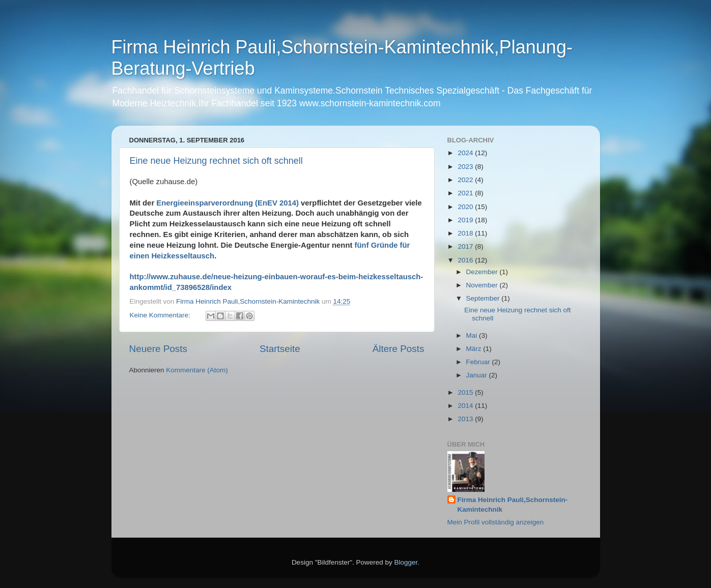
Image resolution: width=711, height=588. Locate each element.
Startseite (280, 349)
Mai (473, 335)
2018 (466, 233)
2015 (466, 392)
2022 (466, 180)
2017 (466, 246)
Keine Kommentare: (161, 315)
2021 (466, 193)
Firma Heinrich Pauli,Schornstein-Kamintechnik (513, 505)
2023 (466, 167)
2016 (466, 260)
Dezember (483, 272)
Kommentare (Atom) (197, 370)
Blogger (406, 562)
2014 (466, 406)
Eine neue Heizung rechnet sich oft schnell (216, 161)
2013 (466, 419)
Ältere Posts (399, 349)
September (484, 298)
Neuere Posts (158, 349)
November (483, 285)
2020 (466, 207)
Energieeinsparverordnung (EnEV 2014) (227, 203)
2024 (466, 153)
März (475, 349)
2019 (466, 220)
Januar (478, 375)
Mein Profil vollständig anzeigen (496, 522)
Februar (479, 362)
